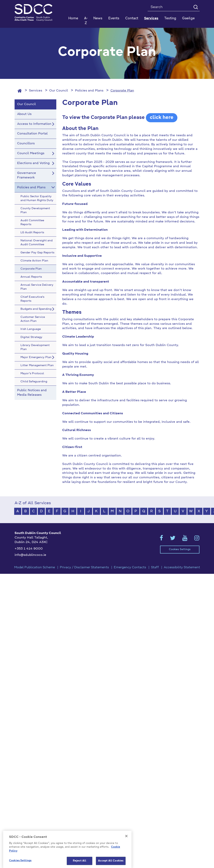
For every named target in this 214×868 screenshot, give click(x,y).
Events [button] (114, 18)
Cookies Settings (180, 549)
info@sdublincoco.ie (30, 555)
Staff (155, 567)
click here (162, 118)
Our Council (59, 91)
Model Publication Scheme (35, 567)
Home (73, 18)
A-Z (86, 21)
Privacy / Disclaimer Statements (84, 567)
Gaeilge (188, 18)
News (98, 18)
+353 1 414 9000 (29, 549)
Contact (132, 18)
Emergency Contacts (130, 567)
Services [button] (151, 18)
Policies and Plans (89, 91)
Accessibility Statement (182, 567)
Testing (170, 18)
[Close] (126, 859)
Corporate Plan (122, 91)
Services (36, 91)
